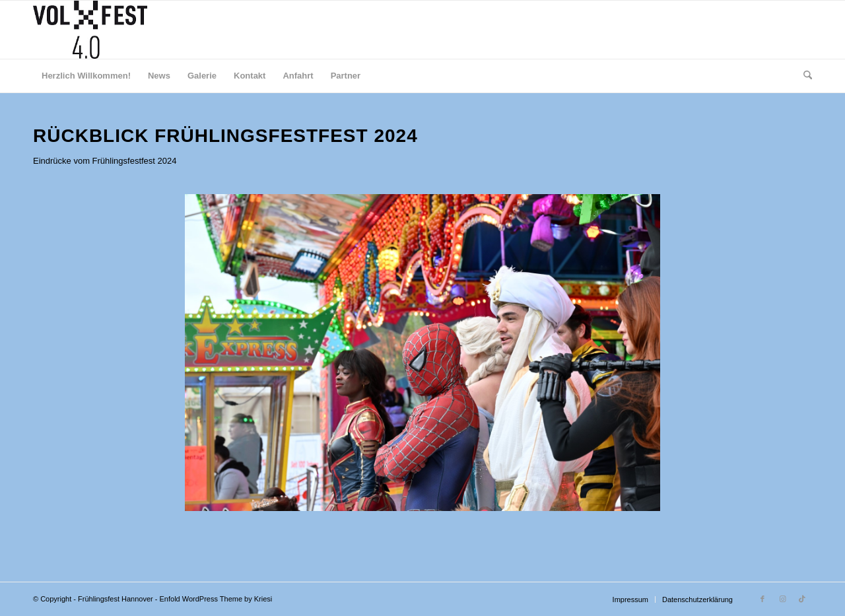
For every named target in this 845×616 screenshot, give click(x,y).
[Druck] (90, 30)
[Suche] (803, 76)
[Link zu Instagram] (782, 599)
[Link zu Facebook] (762, 599)
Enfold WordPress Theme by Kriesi (216, 599)
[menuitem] (86, 76)
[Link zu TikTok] (802, 599)
